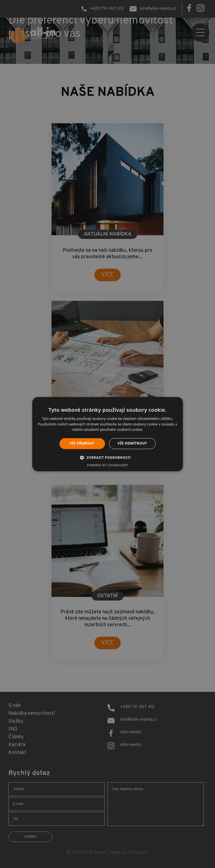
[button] (108, 457)
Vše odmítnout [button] (132, 444)
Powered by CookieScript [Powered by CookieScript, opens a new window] (108, 465)
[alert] (107, 434)
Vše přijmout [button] (82, 444)
